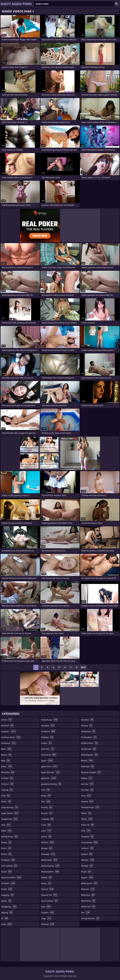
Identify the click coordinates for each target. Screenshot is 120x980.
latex (46, 825)
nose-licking (50, 901)
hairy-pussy (49, 720)
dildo (7, 831)
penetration (89, 737)
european (8, 860)
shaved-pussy (90, 807)
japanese (49, 778)
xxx (86, 912)
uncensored (90, 842)
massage (48, 854)
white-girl (88, 907)
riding (87, 778)
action (7, 720)
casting (7, 790)
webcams (88, 895)
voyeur (87, 877)
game (6, 901)
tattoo (87, 819)
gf (5, 918)
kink (46, 790)
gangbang (9, 907)
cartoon (7, 784)
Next (83, 667)
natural (47, 889)
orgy (46, 918)
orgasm (48, 912)
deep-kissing (10, 807)
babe (6, 749)
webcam (88, 889)
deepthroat (9, 819)
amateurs (9, 743)
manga (47, 848)
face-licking (9, 866)
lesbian (48, 842)
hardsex (47, 737)
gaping (7, 912)
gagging (8, 895)
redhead (88, 766)
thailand (88, 836)
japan (47, 761)
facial (7, 872)
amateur (9, 731)
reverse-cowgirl (91, 772)
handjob (48, 726)
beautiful (8, 772)
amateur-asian (11, 737)
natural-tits (49, 895)
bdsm (7, 766)
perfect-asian (90, 743)
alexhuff (8, 726)
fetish (7, 889)
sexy (86, 796)
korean (47, 813)
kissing (47, 807)
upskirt (87, 854)
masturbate (49, 860)
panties (87, 726)
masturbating (50, 866)
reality (87, 761)
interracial (49, 755)
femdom (8, 883)
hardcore (48, 731)
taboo (86, 813)
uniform (87, 848)
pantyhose (88, 731)
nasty (46, 883)
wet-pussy (88, 901)
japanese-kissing (51, 784)
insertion (48, 749)
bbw (6, 761)
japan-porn (49, 766)
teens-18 (88, 825)
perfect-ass (89, 749)
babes (7, 755)
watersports (89, 883)
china (6, 801)
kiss (46, 801)
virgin (86, 872)
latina (46, 836)
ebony (7, 842)
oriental (48, 924)
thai (86, 831)
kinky (46, 796)
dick (6, 825)
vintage (87, 866)
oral (46, 907)
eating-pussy (10, 836)
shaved (87, 801)
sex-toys (87, 790)
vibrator (88, 860)
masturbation (50, 872)
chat (6, 796)
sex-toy (87, 784)
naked (47, 877)
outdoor (87, 720)
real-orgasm (90, 755)
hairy (7, 924)
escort (7, 854)
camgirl (7, 778)
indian (47, 743)
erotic (6, 848)
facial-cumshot (11, 877)
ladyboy (47, 819)
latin (46, 831)
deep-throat (10, 813)
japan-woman (51, 772)
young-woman (90, 918)
